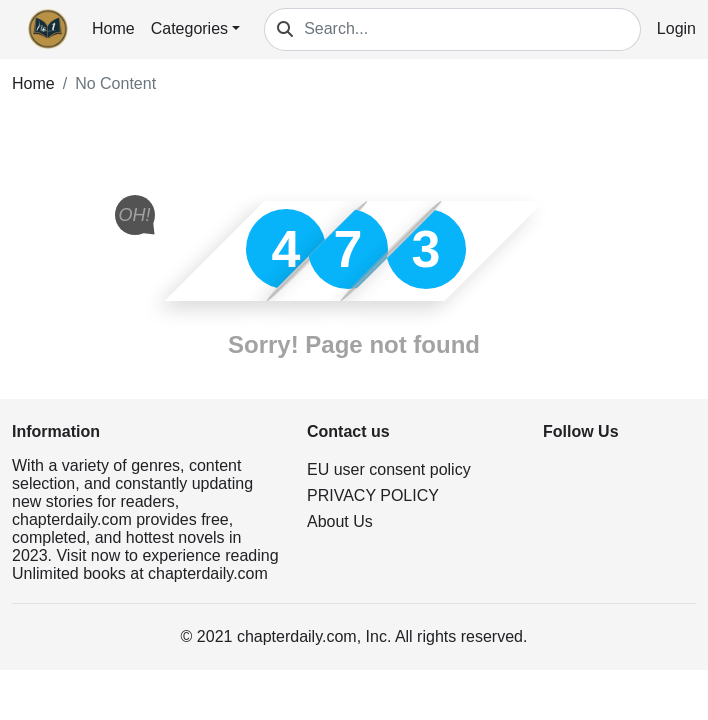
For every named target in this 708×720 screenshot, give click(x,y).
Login (676, 28)
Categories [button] (189, 28)
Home (113, 28)
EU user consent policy (389, 469)
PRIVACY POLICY (373, 495)
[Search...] (472, 29)
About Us (340, 521)
